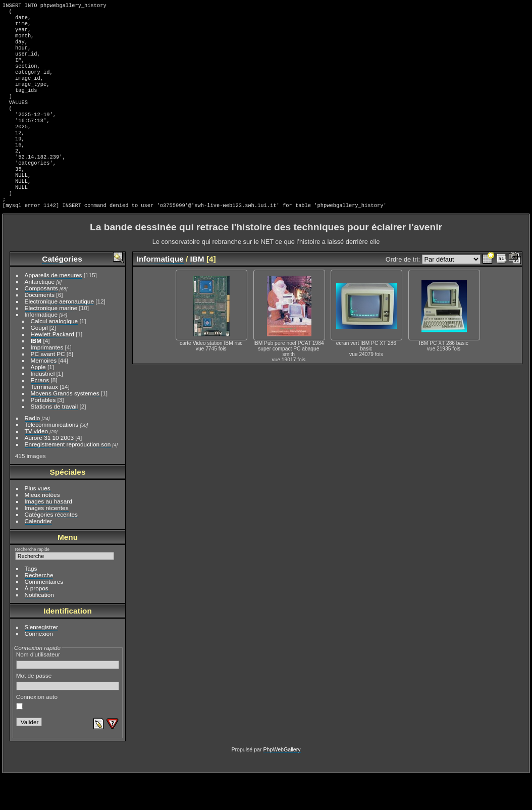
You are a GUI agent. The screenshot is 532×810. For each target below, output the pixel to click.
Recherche (39, 609)
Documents (40, 329)
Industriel (43, 408)
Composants (41, 322)
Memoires (44, 395)
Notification (39, 629)
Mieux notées (42, 529)
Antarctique (40, 316)
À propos (37, 622)
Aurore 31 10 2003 (49, 472)
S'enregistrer (41, 661)
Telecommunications (52, 459)
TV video (36, 465)
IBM (36, 375)
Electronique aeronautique (59, 336)
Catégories (62, 293)
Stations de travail (55, 441)
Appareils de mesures (54, 309)
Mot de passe (68, 716)
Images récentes (47, 542)
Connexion (39, 668)
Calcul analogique (55, 355)
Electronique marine (51, 342)
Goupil (39, 362)
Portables (43, 434)
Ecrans (40, 414)
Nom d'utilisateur (68, 694)
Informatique (41, 349)
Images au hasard (48, 536)
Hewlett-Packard (52, 368)
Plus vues (38, 522)
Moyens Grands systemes (65, 427)
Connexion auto (37, 736)
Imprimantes (47, 382)
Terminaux (44, 421)
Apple (38, 401)
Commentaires (44, 616)
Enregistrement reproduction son (68, 478)
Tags (31, 603)
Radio (33, 452)
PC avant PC (48, 388)
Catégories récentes (51, 549)
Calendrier (38, 555)
